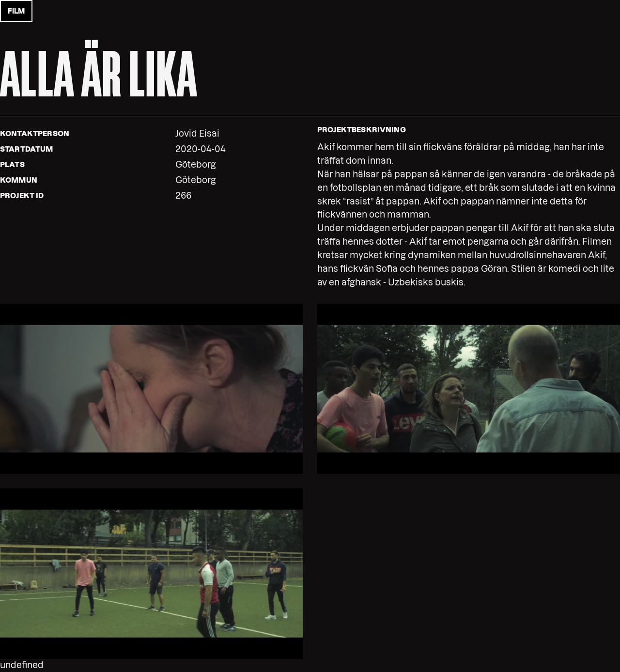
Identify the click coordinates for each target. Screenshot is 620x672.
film (16, 11)
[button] (151, 388)
